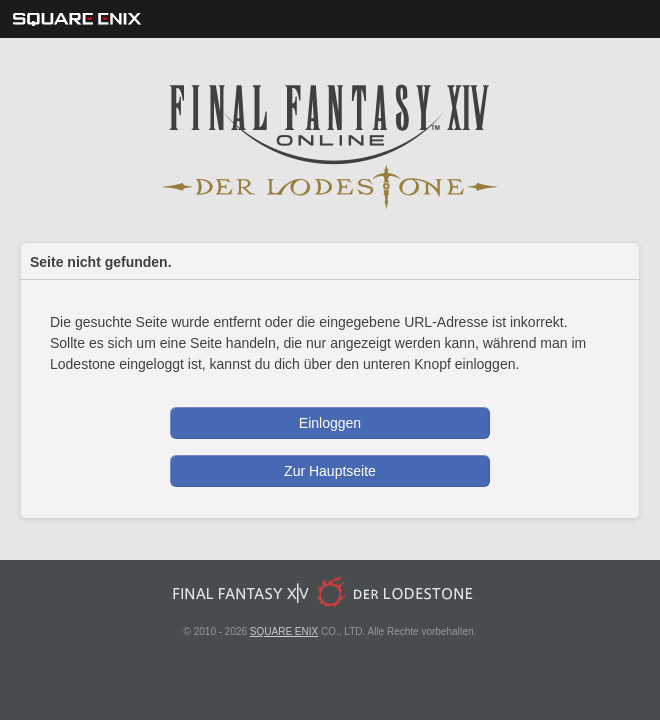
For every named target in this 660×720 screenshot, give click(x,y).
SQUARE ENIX (284, 631)
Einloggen (330, 423)
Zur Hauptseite (330, 471)
